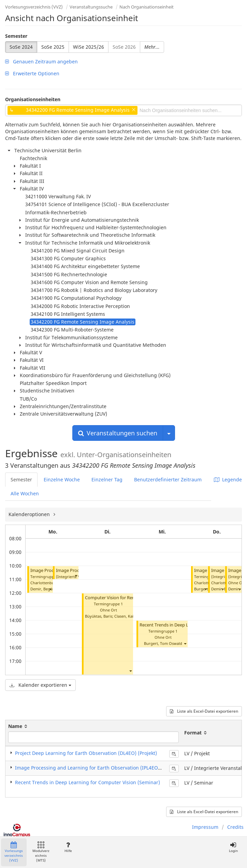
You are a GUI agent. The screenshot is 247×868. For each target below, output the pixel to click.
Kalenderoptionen (30, 514)
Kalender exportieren (40, 685)
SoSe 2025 (53, 47)
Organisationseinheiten (33, 99)
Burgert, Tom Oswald (163, 643)
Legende (228, 479)
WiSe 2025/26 (89, 47)
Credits (235, 827)
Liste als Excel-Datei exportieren (204, 711)
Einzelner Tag (107, 479)
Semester (16, 36)
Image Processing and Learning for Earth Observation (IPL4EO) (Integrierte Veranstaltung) (119, 768)
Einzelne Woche (62, 479)
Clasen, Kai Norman (132, 616)
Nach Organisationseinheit (147, 7)
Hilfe (68, 847)
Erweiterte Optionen (32, 73)
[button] (50, 589)
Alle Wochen (25, 493)
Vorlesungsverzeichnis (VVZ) (34, 7)
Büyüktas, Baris (99, 616)
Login (233, 847)
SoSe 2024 (21, 47)
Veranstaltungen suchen (118, 433)
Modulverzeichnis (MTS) (41, 852)
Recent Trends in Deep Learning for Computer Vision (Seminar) (88, 782)
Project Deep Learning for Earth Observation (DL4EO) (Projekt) (86, 753)
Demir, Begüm (43, 589)
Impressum (205, 827)
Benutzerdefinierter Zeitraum (168, 479)
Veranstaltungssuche (91, 7)
